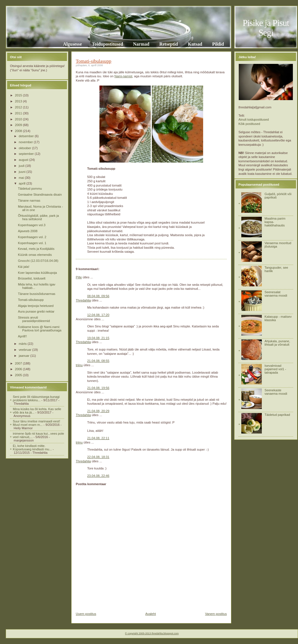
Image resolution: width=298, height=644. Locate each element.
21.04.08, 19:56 (98, 388)
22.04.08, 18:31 (98, 457)
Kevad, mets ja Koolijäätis (36, 249)
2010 (19, 119)
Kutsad (195, 44)
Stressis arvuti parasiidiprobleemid (34, 319)
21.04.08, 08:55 (98, 361)
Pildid (218, 44)
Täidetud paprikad (277, 415)
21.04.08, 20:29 (98, 411)
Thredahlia (83, 300)
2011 (19, 113)
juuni (23, 172)
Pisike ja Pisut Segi (266, 28)
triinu (79, 365)
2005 (19, 375)
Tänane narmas (29, 201)
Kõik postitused (249, 124)
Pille (79, 277)
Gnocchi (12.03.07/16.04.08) (38, 261)
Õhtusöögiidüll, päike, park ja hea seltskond (38, 217)
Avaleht (151, 614)
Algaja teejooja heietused (36, 306)
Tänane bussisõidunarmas (37, 294)
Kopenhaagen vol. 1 (32, 243)
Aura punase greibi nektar (36, 311)
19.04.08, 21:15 (98, 338)
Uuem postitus (86, 614)
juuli (22, 166)
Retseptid (169, 44)
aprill (23, 183)
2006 (19, 369)
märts (23, 344)
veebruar (25, 350)
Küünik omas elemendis (35, 255)
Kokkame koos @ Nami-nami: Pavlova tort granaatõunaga (40, 329)
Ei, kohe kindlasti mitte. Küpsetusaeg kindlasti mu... (32, 447)
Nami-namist (124, 76)
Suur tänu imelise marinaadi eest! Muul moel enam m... (36, 423)
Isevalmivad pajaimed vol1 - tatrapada (275, 369)
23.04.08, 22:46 (98, 476)
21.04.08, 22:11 (98, 438)
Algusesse (72, 44)
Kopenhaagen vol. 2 (32, 237)
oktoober (25, 148)
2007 (19, 363)
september (27, 154)
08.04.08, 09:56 (98, 296)
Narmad (141, 44)
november (26, 142)
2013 (19, 101)
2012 (19, 107)
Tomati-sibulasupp (31, 300)
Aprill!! (22, 336)
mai (22, 178)
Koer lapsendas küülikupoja (37, 273)
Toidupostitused (107, 44)
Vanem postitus (216, 614)
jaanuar (25, 356)
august (24, 160)
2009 (19, 125)
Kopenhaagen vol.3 (32, 225)
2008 (19, 131)
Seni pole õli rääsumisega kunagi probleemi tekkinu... (36, 398)
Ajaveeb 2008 (28, 231)
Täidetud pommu (30, 189)
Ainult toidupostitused (254, 120)
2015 (19, 95)
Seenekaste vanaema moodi (276, 392)
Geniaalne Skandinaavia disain (40, 195)
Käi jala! (24, 267)
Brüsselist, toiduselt (32, 278)
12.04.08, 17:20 (98, 315)
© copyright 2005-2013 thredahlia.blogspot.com (152, 633)
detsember (27, 136)
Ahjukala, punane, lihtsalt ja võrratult (277, 343)
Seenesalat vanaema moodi (276, 294)
